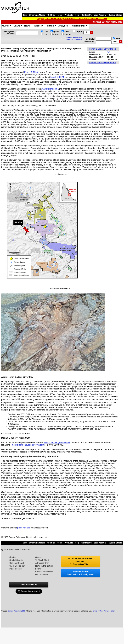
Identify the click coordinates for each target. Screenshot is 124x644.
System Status (115, 15)
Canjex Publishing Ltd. (16, 611)
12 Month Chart (42, 560)
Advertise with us (29, 585)
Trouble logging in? (74, 39)
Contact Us (87, 15)
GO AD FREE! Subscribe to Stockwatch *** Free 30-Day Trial (81, 561)
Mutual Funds (80, 26)
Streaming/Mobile (37, 15)
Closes (68, 35)
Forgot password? (74, 37)
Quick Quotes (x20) (18, 566)
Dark (25, 15)
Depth (79, 31)
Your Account (100, 15)
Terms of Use (97, 611)
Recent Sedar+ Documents (102, 63)
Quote (56, 31)
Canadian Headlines (44, 572)
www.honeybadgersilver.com (57, 442)
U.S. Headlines (42, 575)
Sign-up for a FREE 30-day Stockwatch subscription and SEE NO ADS (72, 19)
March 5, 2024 (31, 72)
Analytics (64, 26)
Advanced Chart (42, 563)
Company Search (17, 563)
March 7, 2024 (57, 77)
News (28, 26)
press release (24, 528)
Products (69, 15)
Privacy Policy (109, 611)
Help (77, 15)
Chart (56, 35)
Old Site (51, 15)
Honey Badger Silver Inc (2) (103, 49)
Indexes (39, 26)
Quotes (7, 26)
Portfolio (51, 26)
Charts (18, 26)
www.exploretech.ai (50, 89)
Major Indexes (15, 569)
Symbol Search (16, 560)
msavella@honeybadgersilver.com (28, 445)
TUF (108, 52)
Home (60, 15)
